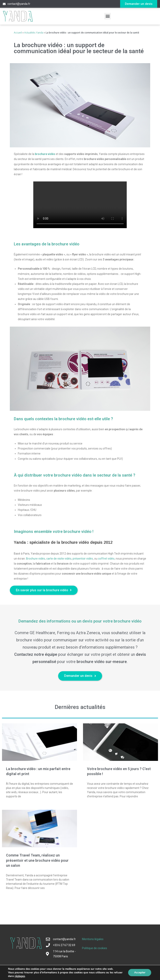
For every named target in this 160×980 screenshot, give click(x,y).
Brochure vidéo (36, 559)
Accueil (18, 32)
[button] (139, 4)
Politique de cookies (95, 948)
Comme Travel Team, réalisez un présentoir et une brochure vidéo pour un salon (37, 860)
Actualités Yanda (34, 32)
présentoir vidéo (83, 559)
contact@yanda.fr (19, 4)
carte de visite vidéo (59, 559)
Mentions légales (93, 939)
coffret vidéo (106, 559)
